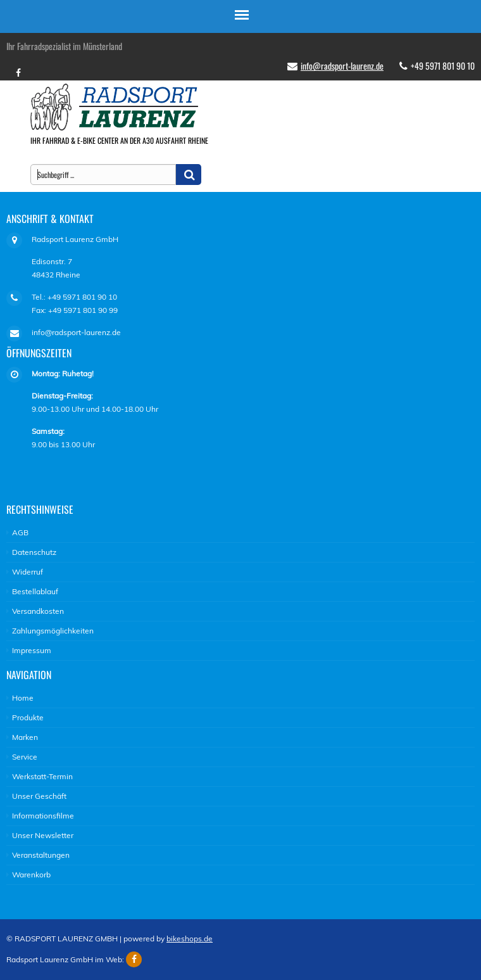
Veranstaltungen (41, 855)
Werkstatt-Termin (42, 776)
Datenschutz (34, 552)
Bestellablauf (35, 591)
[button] (189, 175)
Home (23, 698)
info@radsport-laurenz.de (342, 66)
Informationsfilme (43, 816)
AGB (20, 532)
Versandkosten (38, 611)
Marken (25, 737)
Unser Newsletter (43, 835)
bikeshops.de (190, 939)
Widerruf (28, 572)
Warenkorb (31, 875)
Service (25, 757)
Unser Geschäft (39, 796)
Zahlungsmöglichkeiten (53, 631)
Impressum (32, 650)
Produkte (28, 717)
